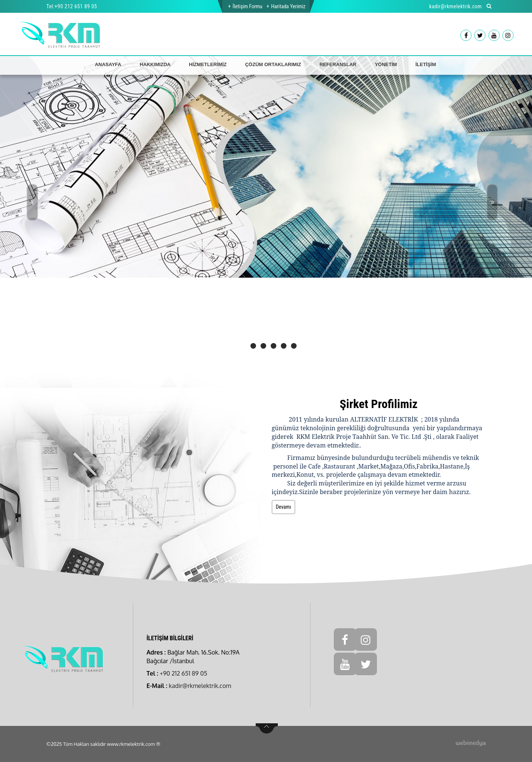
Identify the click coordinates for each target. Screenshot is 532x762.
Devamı (284, 507)
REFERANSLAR (338, 64)
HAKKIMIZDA (155, 64)
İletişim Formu (248, 6)
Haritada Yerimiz (288, 6)
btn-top (267, 729)
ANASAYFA (108, 64)
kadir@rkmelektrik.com (455, 6)
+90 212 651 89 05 (76, 6)
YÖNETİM (386, 64)
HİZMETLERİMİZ (208, 64)
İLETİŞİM (426, 64)
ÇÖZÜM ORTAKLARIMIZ (273, 64)
